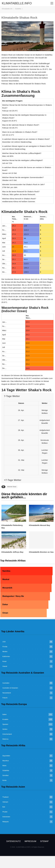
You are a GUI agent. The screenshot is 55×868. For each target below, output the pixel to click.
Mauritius (6, 761)
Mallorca (5, 739)
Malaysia (5, 822)
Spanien (5, 724)
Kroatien (5, 719)
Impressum (30, 841)
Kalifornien (6, 656)
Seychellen (6, 756)
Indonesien (6, 817)
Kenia (4, 780)
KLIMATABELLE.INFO (17, 3)
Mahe (4, 766)
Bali (4, 807)
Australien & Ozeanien (10, 688)
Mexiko (5, 652)
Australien (6, 683)
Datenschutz (14, 841)
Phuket (5, 812)
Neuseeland (7, 693)
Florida (5, 647)
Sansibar (5, 775)
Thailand (5, 797)
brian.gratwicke (49, 50)
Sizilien (5, 729)
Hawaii (5, 666)
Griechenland (7, 734)
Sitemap (44, 841)
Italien (5, 714)
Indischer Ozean (12, 487)
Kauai (4, 661)
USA (4, 642)
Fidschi (5, 698)
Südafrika (6, 770)
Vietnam (5, 802)
